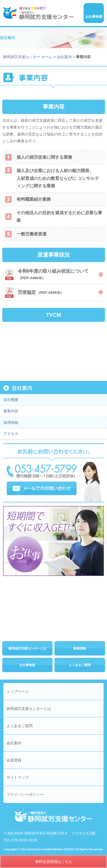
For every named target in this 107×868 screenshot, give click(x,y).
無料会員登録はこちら (54, 862)
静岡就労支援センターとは (27, 648)
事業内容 (11, 411)
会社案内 (64, 57)
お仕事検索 (27, 665)
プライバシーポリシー (25, 795)
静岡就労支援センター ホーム (28, 57)
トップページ (18, 691)
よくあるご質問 (80, 665)
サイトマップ (18, 777)
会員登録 (14, 760)
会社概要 (11, 400)
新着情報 (80, 648)
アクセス (11, 434)
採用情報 (11, 423)
